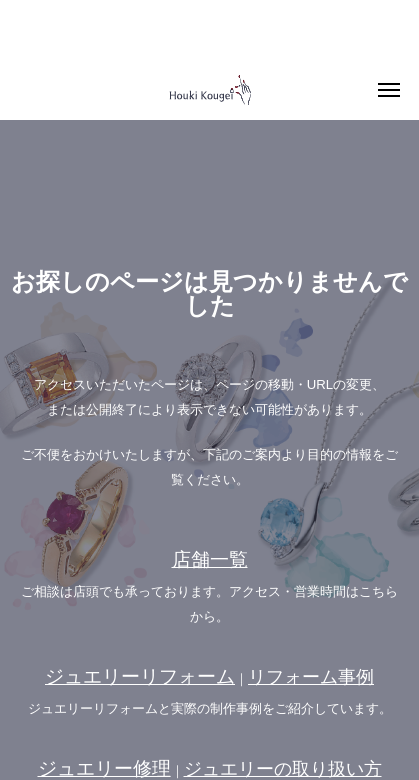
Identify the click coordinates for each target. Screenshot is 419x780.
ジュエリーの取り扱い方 (283, 769)
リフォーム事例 (311, 677)
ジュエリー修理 (104, 768)
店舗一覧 (210, 559)
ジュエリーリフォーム (140, 676)
